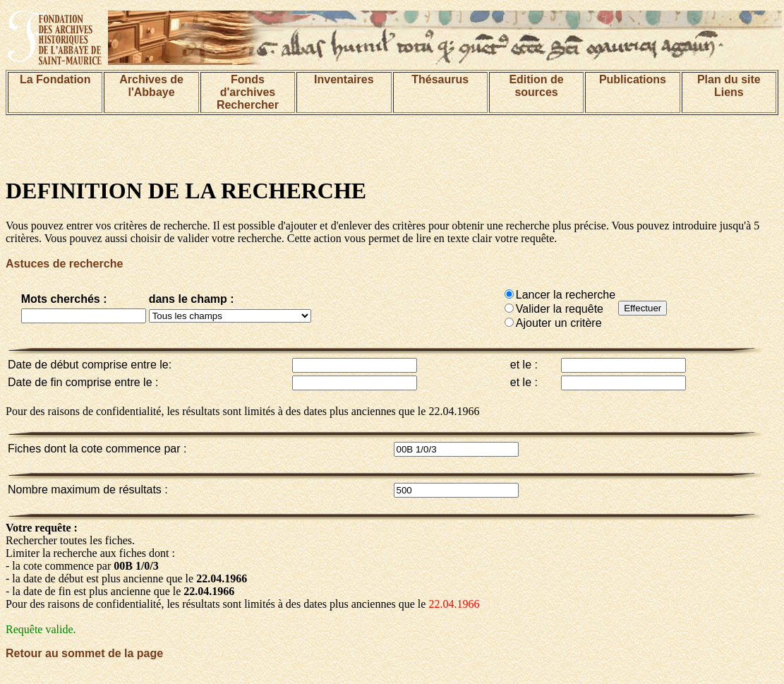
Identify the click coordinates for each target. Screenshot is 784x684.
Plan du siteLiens (729, 86)
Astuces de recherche (64, 264)
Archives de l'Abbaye (151, 86)
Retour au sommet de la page (84, 653)
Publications (633, 79)
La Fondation (55, 79)
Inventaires (344, 79)
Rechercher (248, 105)
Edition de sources (536, 86)
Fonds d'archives (248, 86)
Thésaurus (440, 79)
